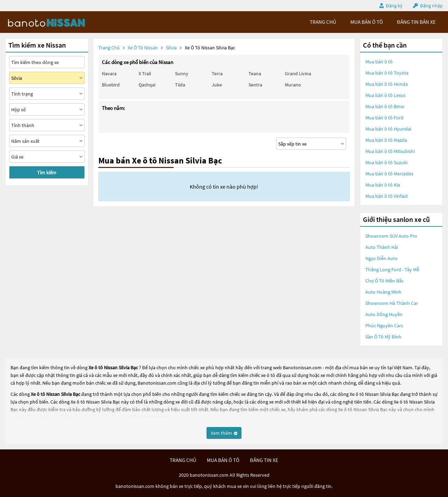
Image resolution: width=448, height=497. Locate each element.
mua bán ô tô (367, 22)
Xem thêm (224, 433)
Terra (217, 73)
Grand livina (298, 73)
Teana (255, 73)
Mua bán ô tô (379, 62)
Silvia (172, 48)
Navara (109, 73)
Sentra (255, 85)
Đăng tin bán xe (416, 22)
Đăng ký (394, 6)
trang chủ (323, 22)
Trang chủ (109, 48)
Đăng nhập (431, 6)
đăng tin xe (264, 460)
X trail (145, 73)
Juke (217, 85)
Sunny (182, 73)
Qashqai (147, 85)
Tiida (180, 85)
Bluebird (111, 85)
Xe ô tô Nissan (143, 48)
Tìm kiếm (47, 173)
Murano (293, 85)
